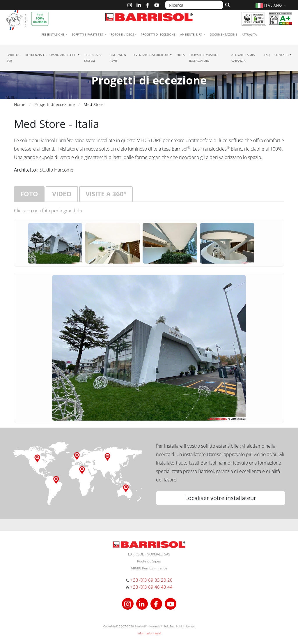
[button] (271, 5)
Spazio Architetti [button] (63, 55)
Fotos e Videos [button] (122, 34)
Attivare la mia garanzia (243, 58)
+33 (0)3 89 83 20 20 (151, 580)
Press (180, 55)
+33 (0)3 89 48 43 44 (151, 587)
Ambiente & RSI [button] (191, 34)
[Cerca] (227, 4)
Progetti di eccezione (158, 34)
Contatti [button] (282, 55)
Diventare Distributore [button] (151, 55)
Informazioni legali (149, 633)
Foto (29, 194)
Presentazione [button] (53, 34)
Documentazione (223, 34)
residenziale (35, 55)
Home (20, 104)
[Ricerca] (194, 5)
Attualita (249, 34)
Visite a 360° (106, 194)
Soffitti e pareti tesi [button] (88, 34)
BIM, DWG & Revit (118, 58)
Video (62, 194)
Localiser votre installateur (221, 498)
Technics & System (92, 58)
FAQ (267, 55)
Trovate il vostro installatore (203, 58)
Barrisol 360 (13, 58)
